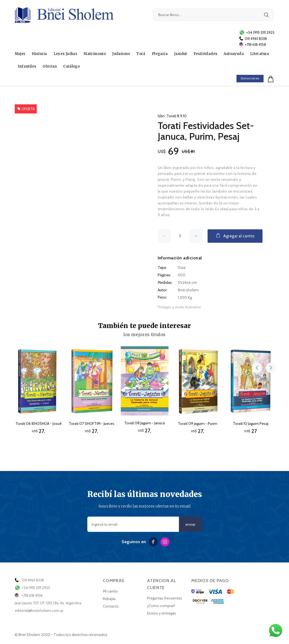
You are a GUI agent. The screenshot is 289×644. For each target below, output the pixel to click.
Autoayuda (234, 54)
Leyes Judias (65, 54)
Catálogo (72, 66)
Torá (141, 54)
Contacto (111, 606)
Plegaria (160, 54)
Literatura (260, 54)
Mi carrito (110, 591)
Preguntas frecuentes (165, 598)
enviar (190, 525)
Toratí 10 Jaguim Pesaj (251, 424)
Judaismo (121, 54)
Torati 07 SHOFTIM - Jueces (92, 424)
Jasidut (181, 54)
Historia (39, 54)
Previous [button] (257, 334)
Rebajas (109, 599)
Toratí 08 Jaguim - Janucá (144, 423)
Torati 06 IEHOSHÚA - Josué (39, 424)
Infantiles (27, 66)
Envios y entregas (162, 613)
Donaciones (250, 78)
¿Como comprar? (161, 606)
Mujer (20, 54)
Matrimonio (95, 54)
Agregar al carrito (235, 235)
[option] (39, 385)
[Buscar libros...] (213, 15)
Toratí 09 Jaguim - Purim (198, 424)
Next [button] (269, 334)
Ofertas (50, 66)
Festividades (206, 54)
